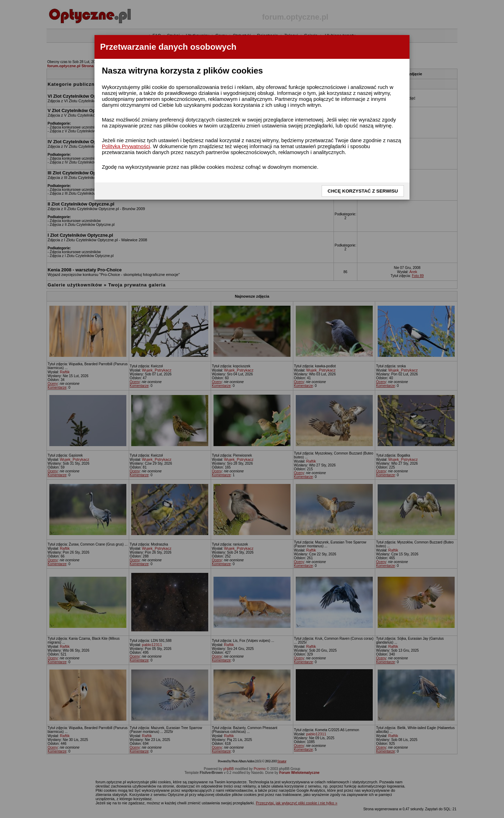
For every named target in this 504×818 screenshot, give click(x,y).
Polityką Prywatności (126, 146)
